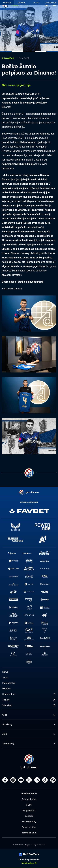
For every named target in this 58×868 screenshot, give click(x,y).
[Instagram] (13, 780)
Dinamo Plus (29, 694)
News (5, 672)
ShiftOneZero (29, 863)
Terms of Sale (29, 833)
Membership (9, 683)
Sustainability (29, 822)
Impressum (29, 810)
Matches (7, 689)
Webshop (29, 705)
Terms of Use (29, 827)
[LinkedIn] (37, 780)
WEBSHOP (7, 3)
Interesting (29, 744)
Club (29, 715)
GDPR (29, 805)
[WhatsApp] (53, 780)
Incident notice (29, 794)
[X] (29, 780)
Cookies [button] (29, 816)
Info (29, 734)
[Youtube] (21, 780)
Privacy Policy (29, 799)
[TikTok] (45, 780)
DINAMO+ (22, 3)
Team (5, 677)
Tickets (29, 700)
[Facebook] (5, 780)
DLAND (36, 3)
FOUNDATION (51, 3)
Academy (29, 724)
